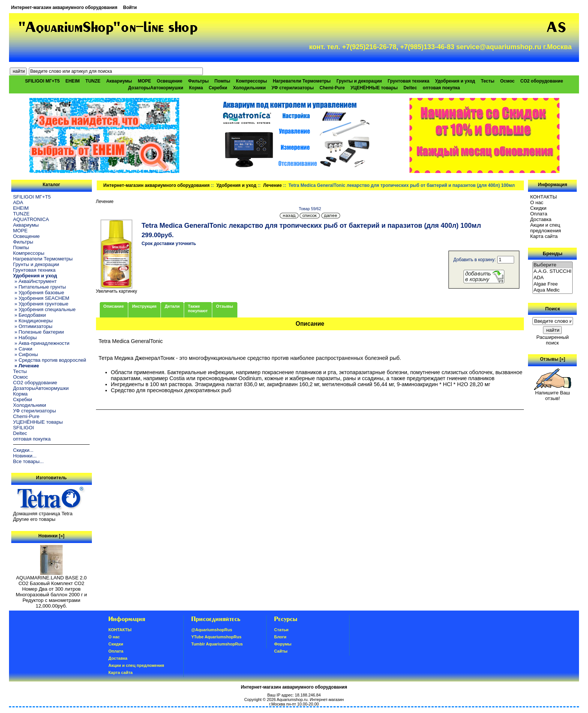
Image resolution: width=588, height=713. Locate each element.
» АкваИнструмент (35, 281)
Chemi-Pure (332, 88)
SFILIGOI (24, 428)
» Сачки (23, 349)
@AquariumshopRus (212, 630)
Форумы (283, 644)
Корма (196, 88)
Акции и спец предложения (546, 228)
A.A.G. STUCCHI (553, 272)
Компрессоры (251, 81)
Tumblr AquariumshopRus (217, 644)
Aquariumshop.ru (292, 699)
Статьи (281, 630)
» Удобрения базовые (39, 293)
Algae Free (553, 284)
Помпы (222, 81)
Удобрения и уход (236, 185)
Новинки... (25, 456)
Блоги (280, 637)
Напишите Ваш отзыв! (553, 393)
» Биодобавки (29, 315)
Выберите (553, 265)
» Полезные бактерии (39, 332)
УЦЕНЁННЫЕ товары (374, 88)
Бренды (552, 253)
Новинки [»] (51, 536)
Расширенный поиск (552, 340)
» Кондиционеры (33, 321)
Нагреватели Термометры (301, 81)
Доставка (541, 219)
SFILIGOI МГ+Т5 (42, 81)
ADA (18, 202)
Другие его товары (34, 519)
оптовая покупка (441, 88)
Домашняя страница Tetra (43, 514)
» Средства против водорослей (50, 360)
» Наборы (25, 338)
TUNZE (93, 81)
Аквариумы (119, 81)
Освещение (169, 81)
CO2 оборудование (542, 81)
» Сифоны (26, 354)
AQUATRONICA (31, 219)
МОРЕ (144, 81)
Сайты (281, 651)
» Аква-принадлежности (41, 343)
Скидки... (23, 450)
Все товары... (28, 461)
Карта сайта (544, 236)
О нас (537, 202)
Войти (130, 8)
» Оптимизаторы (33, 326)
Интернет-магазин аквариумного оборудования (64, 8)
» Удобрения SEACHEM (41, 298)
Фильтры (198, 81)
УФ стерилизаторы (293, 88)
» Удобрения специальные (44, 309)
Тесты (487, 81)
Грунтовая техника (409, 81)
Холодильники (249, 88)
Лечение (273, 185)
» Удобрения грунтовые (41, 304)
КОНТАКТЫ (544, 197)
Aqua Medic (553, 290)
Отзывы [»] (553, 359)
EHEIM (72, 81)
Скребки (218, 88)
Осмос (508, 81)
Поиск (553, 309)
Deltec (410, 88)
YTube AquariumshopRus (216, 637)
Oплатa (539, 214)
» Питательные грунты (40, 287)
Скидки (538, 208)
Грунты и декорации (359, 81)
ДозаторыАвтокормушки (156, 88)
